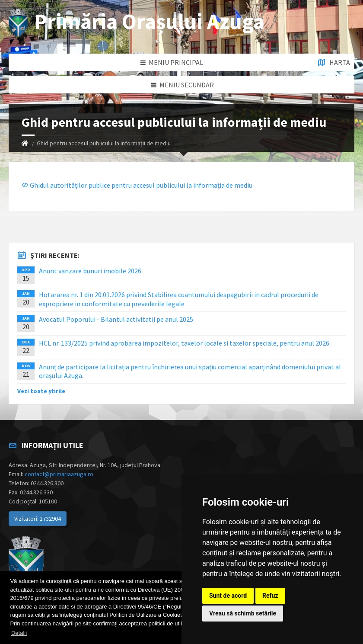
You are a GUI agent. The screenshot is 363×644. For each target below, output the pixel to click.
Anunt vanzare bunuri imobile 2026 (90, 271)
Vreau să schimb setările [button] (243, 613)
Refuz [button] (270, 596)
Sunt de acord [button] (228, 596)
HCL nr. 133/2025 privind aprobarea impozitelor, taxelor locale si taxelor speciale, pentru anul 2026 (184, 343)
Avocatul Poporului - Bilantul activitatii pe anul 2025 (116, 319)
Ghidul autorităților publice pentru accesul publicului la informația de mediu (137, 185)
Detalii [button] (19, 633)
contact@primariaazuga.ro (59, 474)
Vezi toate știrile (41, 391)
